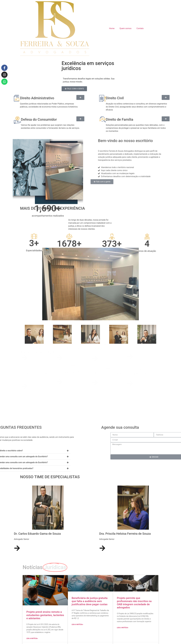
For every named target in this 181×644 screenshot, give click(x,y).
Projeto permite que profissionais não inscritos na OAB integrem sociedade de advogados (134, 603)
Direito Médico (73, 379)
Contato (140, 28)
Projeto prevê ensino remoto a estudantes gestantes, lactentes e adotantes (45, 615)
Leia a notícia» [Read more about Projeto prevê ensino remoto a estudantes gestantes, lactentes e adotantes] (32, 638)
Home (112, 28)
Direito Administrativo (38, 354)
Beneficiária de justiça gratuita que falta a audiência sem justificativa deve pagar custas (90, 601)
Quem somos (126, 28)
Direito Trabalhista (38, 381)
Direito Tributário (143, 381)
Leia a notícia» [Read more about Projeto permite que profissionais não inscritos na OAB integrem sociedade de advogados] (123, 628)
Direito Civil (73, 354)
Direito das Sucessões (108, 380)
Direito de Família (143, 354)
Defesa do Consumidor (108, 355)
